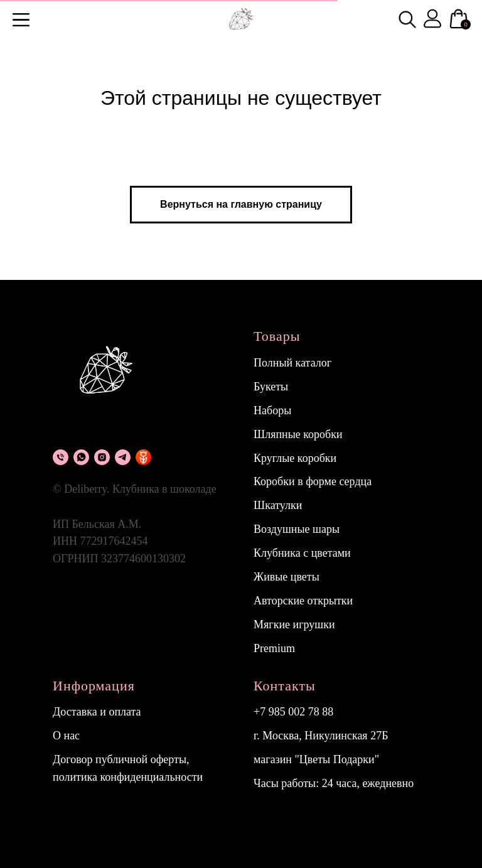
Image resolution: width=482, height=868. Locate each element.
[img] (407, 19)
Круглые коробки (295, 458)
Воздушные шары (297, 529)
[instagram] (102, 457)
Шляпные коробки (298, 434)
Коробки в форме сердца (313, 481)
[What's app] (81, 457)
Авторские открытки (303, 601)
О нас (66, 736)
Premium (274, 648)
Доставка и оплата (97, 712)
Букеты (271, 387)
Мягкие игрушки (294, 624)
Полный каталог (292, 363)
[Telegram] (123, 457)
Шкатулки (278, 505)
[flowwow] (143, 457)
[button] (21, 20)
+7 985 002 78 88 (293, 712)
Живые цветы (287, 577)
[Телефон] (61, 457)
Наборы (272, 410)
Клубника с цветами (302, 553)
